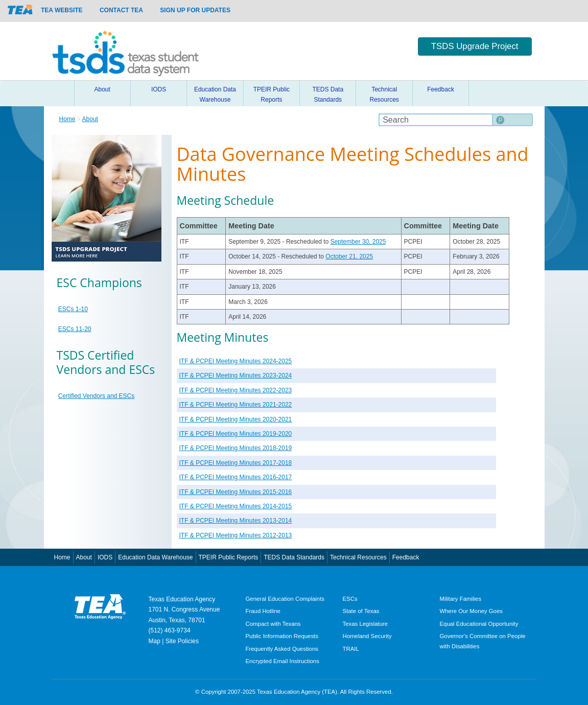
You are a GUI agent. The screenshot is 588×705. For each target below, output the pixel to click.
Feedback (441, 89)
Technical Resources (384, 95)
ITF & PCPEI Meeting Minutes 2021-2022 (236, 405)
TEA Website (62, 10)
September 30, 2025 (358, 242)
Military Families (461, 599)
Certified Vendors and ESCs (96, 396)
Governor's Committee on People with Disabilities (483, 641)
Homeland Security (367, 636)
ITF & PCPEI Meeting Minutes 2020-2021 (236, 419)
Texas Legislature (366, 624)
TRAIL (351, 649)
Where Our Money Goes (471, 611)
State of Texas (361, 611)
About (102, 89)
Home (62, 93)
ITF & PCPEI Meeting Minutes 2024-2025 (236, 361)
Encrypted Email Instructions (283, 661)
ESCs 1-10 (73, 309)
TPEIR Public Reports (272, 95)
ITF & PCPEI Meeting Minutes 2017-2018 (236, 463)
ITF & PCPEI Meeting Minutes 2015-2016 (236, 492)
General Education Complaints (285, 599)
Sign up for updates (195, 10)
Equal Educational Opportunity (479, 624)
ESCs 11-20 (75, 329)
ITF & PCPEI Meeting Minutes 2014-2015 (236, 506)
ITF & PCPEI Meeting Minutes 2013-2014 (236, 521)
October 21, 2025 (349, 256)
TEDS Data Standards (328, 95)
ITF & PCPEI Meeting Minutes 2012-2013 (236, 535)
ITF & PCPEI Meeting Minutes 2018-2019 (236, 448)
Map (155, 641)
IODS (159, 89)
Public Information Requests (282, 636)
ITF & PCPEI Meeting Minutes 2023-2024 (236, 375)
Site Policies (182, 641)
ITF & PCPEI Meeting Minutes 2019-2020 (236, 434)
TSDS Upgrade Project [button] (475, 46)
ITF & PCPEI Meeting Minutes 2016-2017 (236, 477)
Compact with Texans (273, 624)
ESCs (350, 599)
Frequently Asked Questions (282, 649)
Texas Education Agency (182, 599)
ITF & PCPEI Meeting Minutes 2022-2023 (236, 390)
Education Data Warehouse (215, 95)
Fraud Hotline (263, 611)
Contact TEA (121, 10)
